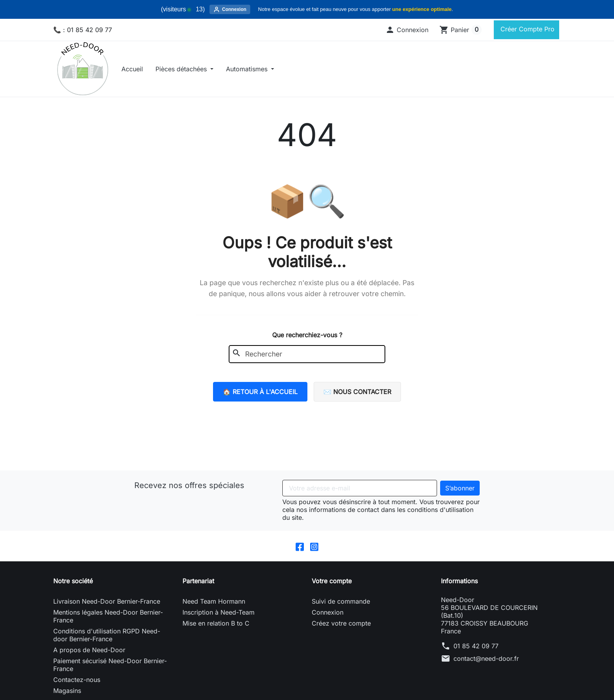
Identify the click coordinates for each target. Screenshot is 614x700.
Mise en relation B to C (216, 623)
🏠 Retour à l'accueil (260, 392)
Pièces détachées (182, 69)
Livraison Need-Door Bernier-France (107, 601)
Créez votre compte (341, 623)
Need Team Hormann (214, 601)
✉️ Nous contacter (357, 392)
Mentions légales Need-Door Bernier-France (108, 616)
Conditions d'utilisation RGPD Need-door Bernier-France (107, 635)
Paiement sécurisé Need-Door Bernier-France (110, 665)
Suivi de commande (341, 601)
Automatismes (248, 69)
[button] (407, 30)
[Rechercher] (196, 30)
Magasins (67, 691)
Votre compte (332, 581)
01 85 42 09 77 (476, 646)
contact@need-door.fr (486, 658)
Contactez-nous (77, 680)
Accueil (132, 69)
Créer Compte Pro (526, 29)
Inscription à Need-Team (219, 612)
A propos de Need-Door (89, 650)
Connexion (328, 612)
